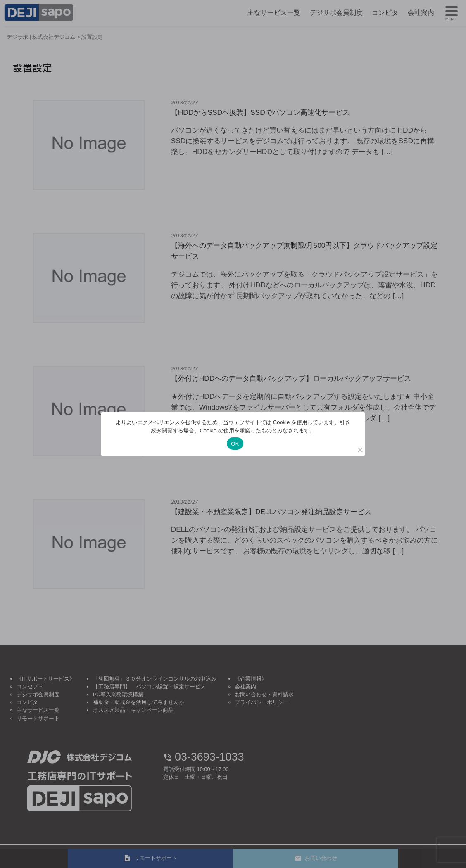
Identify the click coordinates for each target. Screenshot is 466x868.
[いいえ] (360, 450)
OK (235, 444)
